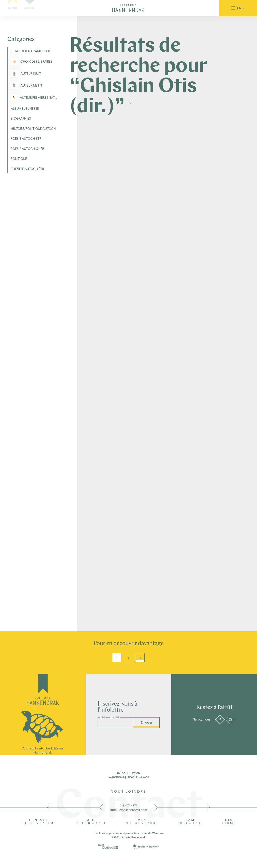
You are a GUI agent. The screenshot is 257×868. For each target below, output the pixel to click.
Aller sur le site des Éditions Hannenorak (43, 750)
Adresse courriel (110, 717)
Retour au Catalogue (33, 51)
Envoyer (146, 722)
